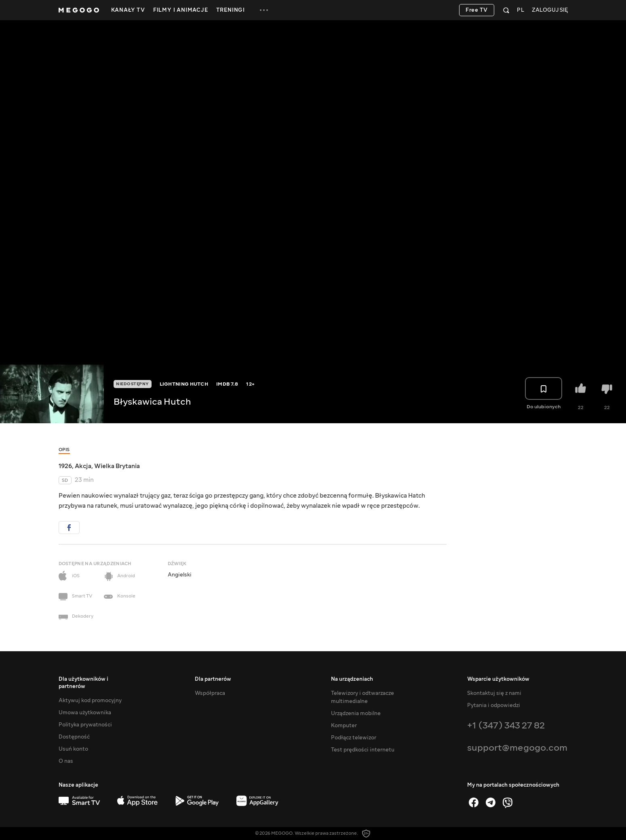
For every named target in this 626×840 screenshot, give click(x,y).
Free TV (477, 10)
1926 (65, 466)
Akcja (83, 466)
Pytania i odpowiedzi (494, 705)
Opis (64, 450)
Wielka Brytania (117, 466)
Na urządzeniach (352, 679)
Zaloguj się (550, 10)
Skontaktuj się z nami (494, 693)
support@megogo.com (517, 748)
